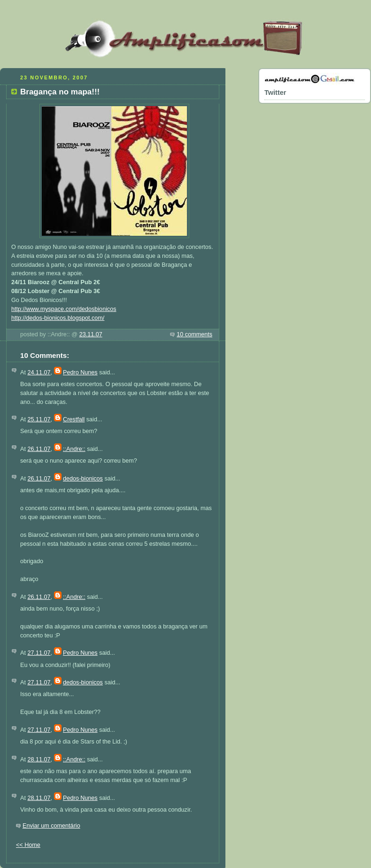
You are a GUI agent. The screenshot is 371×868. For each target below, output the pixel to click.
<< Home (28, 845)
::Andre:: (74, 449)
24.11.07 (39, 372)
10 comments (194, 334)
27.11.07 (39, 653)
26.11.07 (39, 449)
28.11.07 (39, 759)
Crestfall (74, 419)
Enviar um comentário (51, 826)
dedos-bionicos (83, 479)
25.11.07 (39, 419)
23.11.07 (91, 334)
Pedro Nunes (80, 372)
